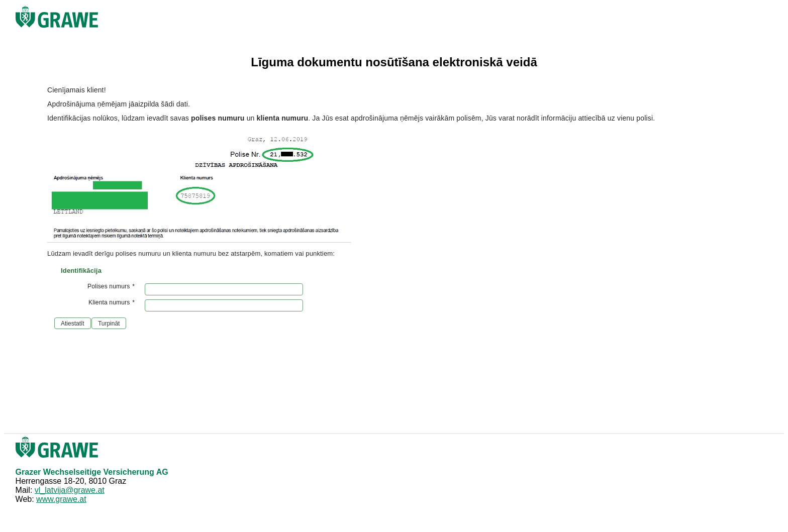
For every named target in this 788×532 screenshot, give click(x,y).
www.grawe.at (61, 499)
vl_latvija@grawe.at (70, 490)
